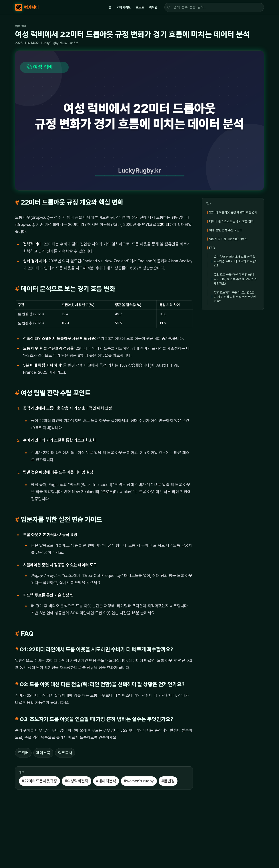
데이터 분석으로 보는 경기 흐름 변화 (231, 221)
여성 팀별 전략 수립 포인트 (226, 230)
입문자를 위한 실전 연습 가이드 (228, 239)
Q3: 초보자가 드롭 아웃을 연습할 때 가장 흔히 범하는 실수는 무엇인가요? (235, 297)
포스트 (140, 7)
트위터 (23, 753)
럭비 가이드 (124, 7)
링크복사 (65, 753)
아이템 (153, 7)
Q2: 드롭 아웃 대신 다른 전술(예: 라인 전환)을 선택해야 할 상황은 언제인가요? (235, 279)
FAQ (212, 248)
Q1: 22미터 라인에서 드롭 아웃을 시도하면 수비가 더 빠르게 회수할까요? (236, 261)
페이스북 (43, 753)
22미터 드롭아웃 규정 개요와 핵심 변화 (233, 212)
